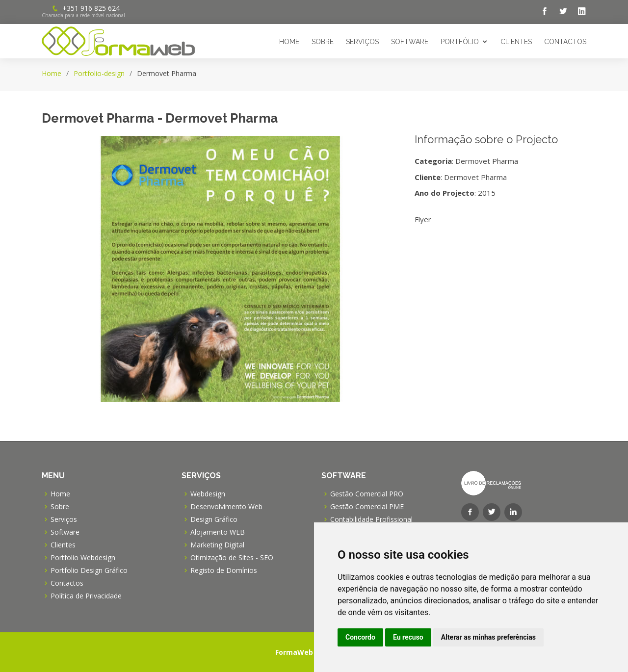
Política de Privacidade (86, 596)
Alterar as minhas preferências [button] (488, 637)
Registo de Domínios (224, 570)
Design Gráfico (214, 519)
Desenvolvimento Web (226, 507)
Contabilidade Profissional (371, 519)
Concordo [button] (360, 637)
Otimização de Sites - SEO (232, 558)
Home (289, 42)
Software (410, 42)
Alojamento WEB (218, 532)
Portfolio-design (99, 73)
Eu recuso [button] (408, 637)
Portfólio (460, 42)
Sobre (323, 42)
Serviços (362, 42)
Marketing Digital (217, 545)
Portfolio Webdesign (83, 558)
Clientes (516, 42)
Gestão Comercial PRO (367, 494)
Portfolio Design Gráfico (89, 570)
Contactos (565, 42)
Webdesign (208, 494)
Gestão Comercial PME (367, 507)
